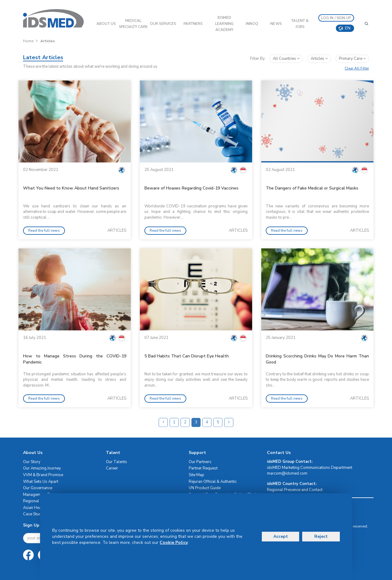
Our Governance (38, 488)
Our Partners (200, 462)
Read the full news (44, 230)
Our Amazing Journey (42, 468)
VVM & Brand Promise (43, 475)
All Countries (286, 59)
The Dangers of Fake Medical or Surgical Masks (312, 188)
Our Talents (117, 462)
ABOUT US (106, 24)
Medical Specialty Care (133, 24)
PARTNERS (193, 24)
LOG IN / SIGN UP (336, 18)
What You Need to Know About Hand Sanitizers (71, 188)
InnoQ (252, 24)
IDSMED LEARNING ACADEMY (224, 24)
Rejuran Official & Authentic (213, 482)
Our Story (32, 462)
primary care (352, 59)
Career (112, 468)
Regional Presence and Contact (295, 490)
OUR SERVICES (163, 24)
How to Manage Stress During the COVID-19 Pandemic (75, 359)
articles (319, 59)
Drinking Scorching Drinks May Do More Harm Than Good (317, 359)
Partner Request (203, 468)
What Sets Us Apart (41, 482)
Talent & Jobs (300, 24)
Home (28, 41)
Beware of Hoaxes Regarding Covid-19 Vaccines (191, 188)
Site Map (196, 475)
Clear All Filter (357, 68)
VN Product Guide (205, 488)
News (276, 24)
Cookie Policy (174, 542)
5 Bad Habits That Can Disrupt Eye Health (187, 356)
